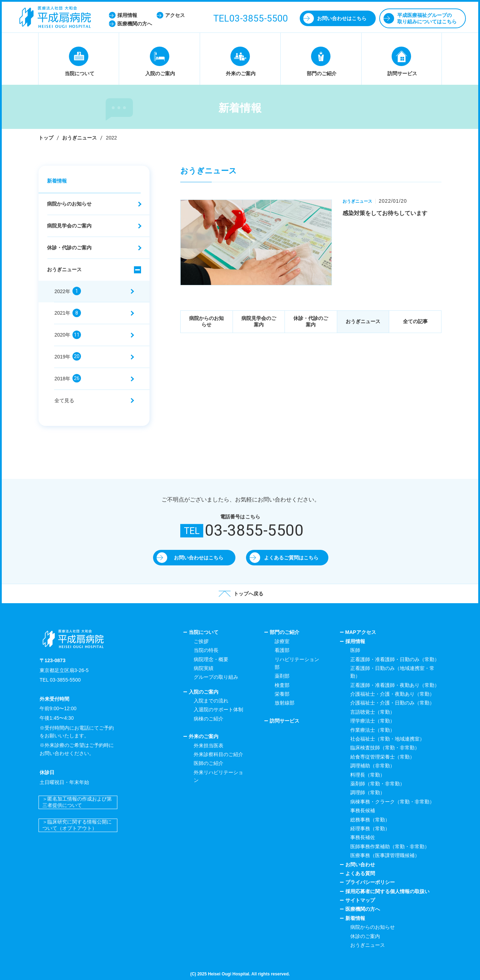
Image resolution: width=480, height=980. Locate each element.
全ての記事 (415, 321)
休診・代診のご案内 (311, 321)
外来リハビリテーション (218, 776)
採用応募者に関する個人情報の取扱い (387, 891)
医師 (355, 650)
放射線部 (285, 703)
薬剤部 (282, 676)
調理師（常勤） (368, 792)
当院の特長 (206, 650)
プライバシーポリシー (370, 882)
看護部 (282, 650)
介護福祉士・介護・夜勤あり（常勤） (392, 694)
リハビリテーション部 (297, 663)
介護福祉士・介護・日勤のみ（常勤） (392, 703)
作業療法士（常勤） (373, 730)
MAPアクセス (361, 632)
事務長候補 (363, 810)
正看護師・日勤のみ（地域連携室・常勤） (392, 672)
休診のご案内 (365, 936)
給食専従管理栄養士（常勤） (382, 757)
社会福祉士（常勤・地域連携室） (387, 739)
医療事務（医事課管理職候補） (385, 855)
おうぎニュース (80, 138)
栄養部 (282, 694)
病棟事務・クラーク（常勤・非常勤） (392, 802)
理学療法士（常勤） (373, 721)
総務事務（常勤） (370, 820)
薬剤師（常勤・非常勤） (377, 784)
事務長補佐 (363, 837)
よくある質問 (360, 873)
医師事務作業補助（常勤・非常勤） (390, 847)
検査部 (282, 685)
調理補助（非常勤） (373, 766)
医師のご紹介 (209, 763)
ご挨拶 (201, 641)
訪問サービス (285, 721)
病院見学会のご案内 (259, 321)
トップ (46, 138)
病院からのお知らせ (206, 321)
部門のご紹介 (285, 632)
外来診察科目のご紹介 (218, 754)
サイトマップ (360, 900)
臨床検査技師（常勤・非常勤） (385, 748)
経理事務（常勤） (370, 828)
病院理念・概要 (211, 659)
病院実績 (204, 668)
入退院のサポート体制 (218, 709)
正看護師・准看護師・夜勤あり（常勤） (395, 685)
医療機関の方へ (363, 909)
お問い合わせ (360, 865)
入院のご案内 (204, 692)
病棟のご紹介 (209, 719)
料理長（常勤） (368, 775)
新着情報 (57, 181)
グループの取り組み (216, 677)
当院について (204, 632)
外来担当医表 (209, 746)
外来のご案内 (204, 736)
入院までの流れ (211, 701)
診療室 (282, 641)
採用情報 (355, 641)
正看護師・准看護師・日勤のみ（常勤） (395, 659)
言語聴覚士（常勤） (373, 712)
